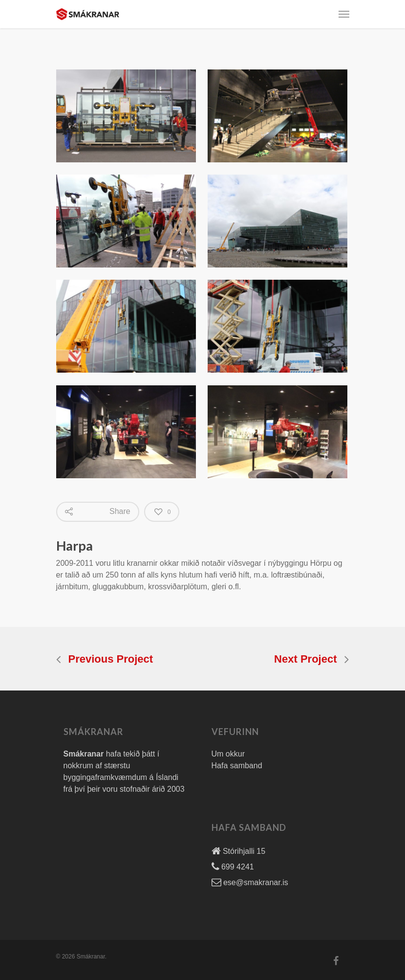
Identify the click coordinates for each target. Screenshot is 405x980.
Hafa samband (237, 766)
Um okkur (228, 754)
